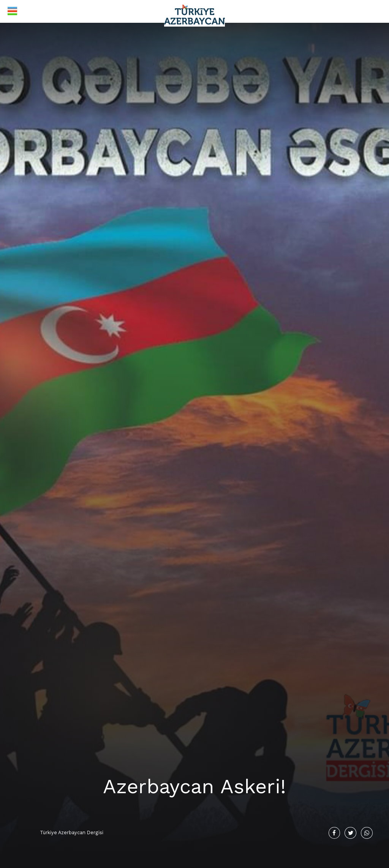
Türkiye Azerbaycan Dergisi (72, 832)
